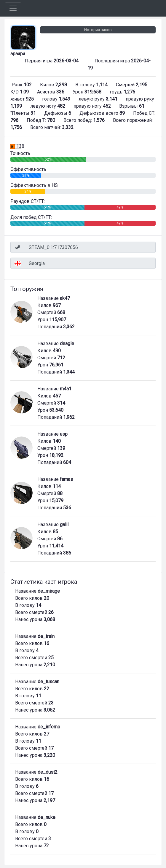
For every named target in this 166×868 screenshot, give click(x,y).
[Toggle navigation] (13, 8)
